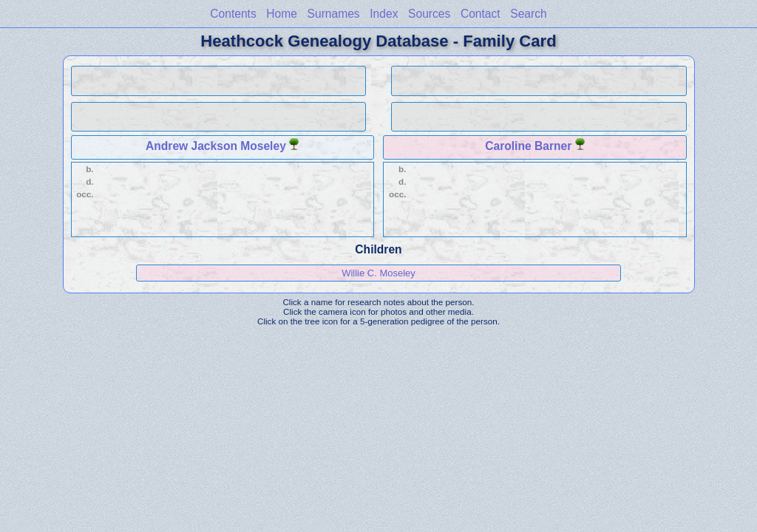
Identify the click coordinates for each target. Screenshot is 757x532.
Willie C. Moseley (378, 273)
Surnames (334, 14)
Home (282, 14)
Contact (481, 14)
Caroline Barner (528, 146)
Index (384, 14)
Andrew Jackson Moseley (216, 146)
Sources (429, 14)
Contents (233, 14)
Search (528, 14)
